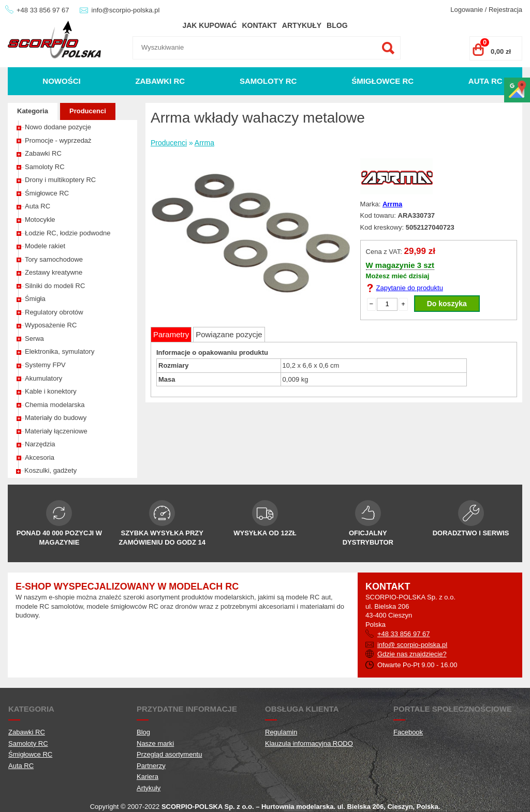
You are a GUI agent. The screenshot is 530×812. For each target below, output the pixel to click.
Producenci (88, 111)
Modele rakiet (45, 246)
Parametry (171, 334)
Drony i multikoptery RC (60, 180)
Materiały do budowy (56, 418)
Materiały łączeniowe (56, 431)
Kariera (148, 777)
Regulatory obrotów (54, 312)
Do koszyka (447, 304)
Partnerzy (151, 766)
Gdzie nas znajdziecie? (412, 654)
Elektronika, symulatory (60, 351)
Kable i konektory (51, 391)
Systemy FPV (45, 365)
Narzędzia (40, 444)
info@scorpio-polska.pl (126, 10)
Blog (337, 25)
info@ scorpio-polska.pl (412, 645)
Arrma (204, 143)
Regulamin (281, 732)
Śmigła (35, 299)
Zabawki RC (160, 81)
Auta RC (485, 81)
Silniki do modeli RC (55, 286)
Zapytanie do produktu (410, 288)
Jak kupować (209, 25)
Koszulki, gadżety (50, 470)
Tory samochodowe (54, 259)
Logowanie (467, 10)
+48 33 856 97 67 (43, 10)
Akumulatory (43, 378)
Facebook (408, 732)
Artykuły (302, 25)
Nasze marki (155, 743)
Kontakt (259, 25)
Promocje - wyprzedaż (58, 140)
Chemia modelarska (55, 405)
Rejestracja (505, 10)
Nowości (61, 81)
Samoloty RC (268, 81)
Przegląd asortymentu (169, 754)
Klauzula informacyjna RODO (309, 743)
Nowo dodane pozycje (58, 127)
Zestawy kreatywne (54, 272)
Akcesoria (40, 457)
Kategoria (33, 111)
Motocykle (40, 220)
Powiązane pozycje (229, 334)
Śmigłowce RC (382, 81)
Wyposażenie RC (51, 325)
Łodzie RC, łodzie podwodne (68, 233)
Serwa (34, 339)
